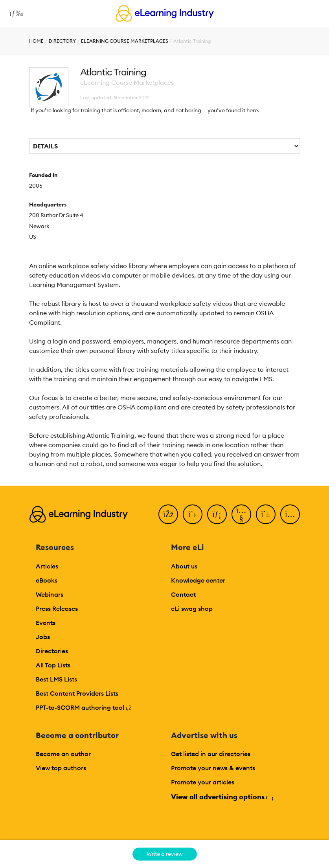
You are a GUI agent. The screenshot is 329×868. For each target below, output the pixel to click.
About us (184, 566)
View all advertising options (222, 797)
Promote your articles (203, 782)
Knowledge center (198, 580)
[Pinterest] (266, 514)
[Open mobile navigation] (14, 13)
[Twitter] (193, 514)
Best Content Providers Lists (77, 693)
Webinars (50, 594)
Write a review (165, 854)
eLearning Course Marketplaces (125, 41)
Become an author (63, 754)
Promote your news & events (213, 768)
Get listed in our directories (211, 754)
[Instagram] (290, 514)
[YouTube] (241, 514)
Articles (47, 566)
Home (36, 41)
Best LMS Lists (56, 679)
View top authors (61, 768)
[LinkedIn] (217, 514)
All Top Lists (53, 665)
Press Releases (57, 609)
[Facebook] (168, 514)
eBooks (47, 580)
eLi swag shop (192, 609)
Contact (183, 594)
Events (46, 623)
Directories (52, 651)
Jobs (43, 637)
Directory (62, 41)
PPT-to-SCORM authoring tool (84, 707)
